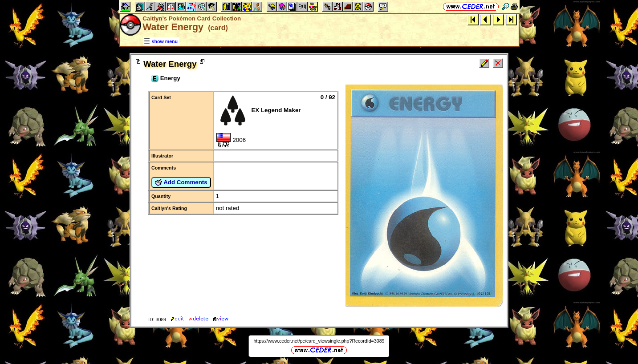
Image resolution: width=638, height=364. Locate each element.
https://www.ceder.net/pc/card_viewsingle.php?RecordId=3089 (319, 341)
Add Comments (181, 182)
